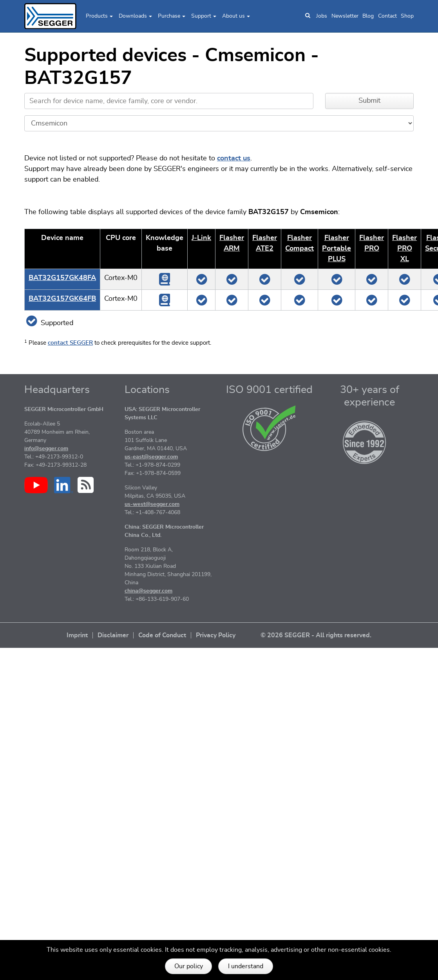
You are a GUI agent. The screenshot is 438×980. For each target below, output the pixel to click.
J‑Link (201, 238)
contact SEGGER (70, 343)
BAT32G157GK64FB (62, 299)
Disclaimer (113, 635)
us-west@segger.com (152, 504)
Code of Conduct (162, 635)
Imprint (77, 635)
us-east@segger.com (151, 457)
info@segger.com (46, 449)
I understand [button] (246, 966)
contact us (234, 158)
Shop (407, 16)
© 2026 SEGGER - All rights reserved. (316, 635)
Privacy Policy (216, 635)
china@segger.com (148, 591)
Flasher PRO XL (405, 249)
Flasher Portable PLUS (337, 249)
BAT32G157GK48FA (62, 278)
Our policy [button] (189, 966)
